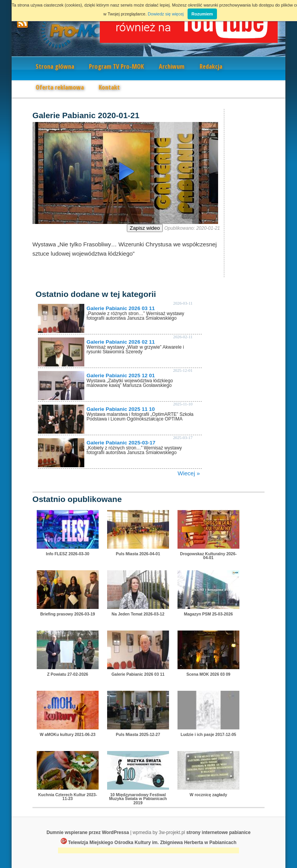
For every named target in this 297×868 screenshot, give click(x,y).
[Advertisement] (148, 851)
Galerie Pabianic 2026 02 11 (121, 342)
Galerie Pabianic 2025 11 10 (121, 409)
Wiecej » (189, 473)
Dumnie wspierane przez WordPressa (88, 832)
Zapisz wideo (145, 228)
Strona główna (55, 66)
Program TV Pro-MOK (116, 66)
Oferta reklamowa (60, 87)
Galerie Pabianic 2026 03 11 (121, 308)
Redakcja (211, 66)
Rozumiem (202, 14)
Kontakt (109, 87)
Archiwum (172, 66)
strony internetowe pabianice (218, 832)
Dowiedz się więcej (166, 14)
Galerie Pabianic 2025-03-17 (121, 443)
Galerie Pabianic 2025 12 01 (121, 376)
